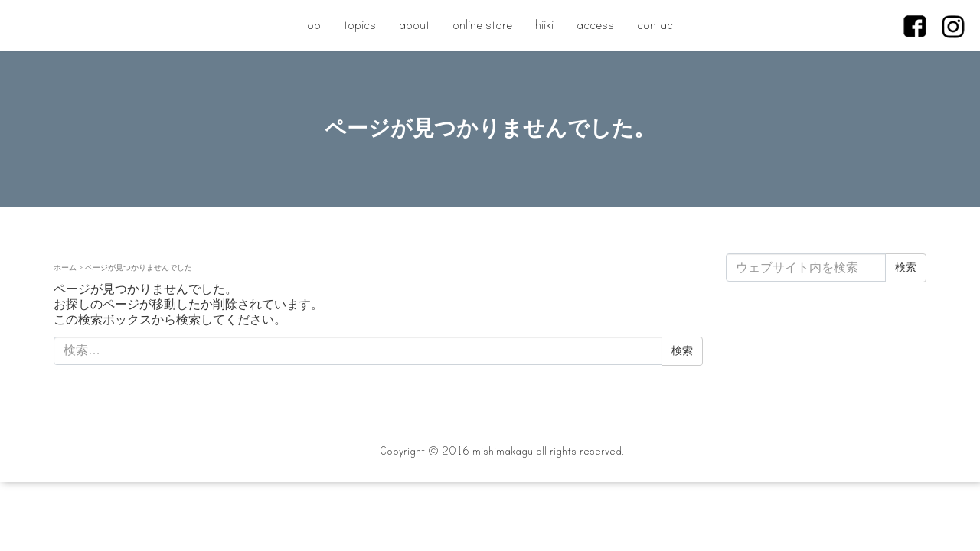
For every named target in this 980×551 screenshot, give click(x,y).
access (595, 25)
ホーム (65, 267)
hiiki (544, 25)
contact (657, 25)
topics (360, 25)
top (312, 25)
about (414, 25)
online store (482, 25)
